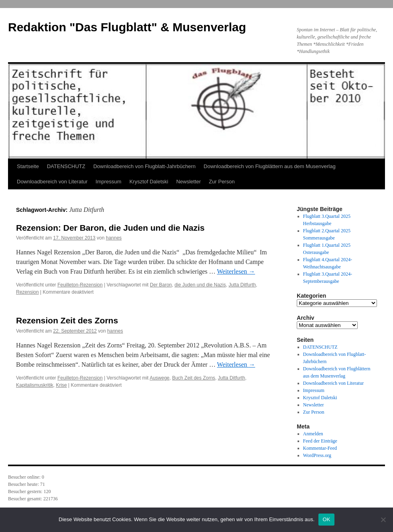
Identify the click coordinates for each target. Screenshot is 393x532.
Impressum (108, 182)
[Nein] (383, 520)
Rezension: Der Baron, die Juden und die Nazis (110, 228)
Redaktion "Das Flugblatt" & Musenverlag (127, 27)
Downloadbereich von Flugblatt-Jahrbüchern (145, 166)
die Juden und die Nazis (200, 285)
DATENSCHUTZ (66, 166)
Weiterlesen (236, 271)
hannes (114, 238)
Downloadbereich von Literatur (52, 182)
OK (326, 519)
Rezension (27, 292)
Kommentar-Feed (320, 448)
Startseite (28, 166)
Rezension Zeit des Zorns (67, 320)
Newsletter (188, 182)
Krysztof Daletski (149, 182)
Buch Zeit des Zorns (193, 378)
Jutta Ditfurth (242, 285)
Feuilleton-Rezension (80, 285)
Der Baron (161, 285)
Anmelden (313, 434)
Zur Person (222, 182)
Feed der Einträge (320, 441)
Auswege (159, 378)
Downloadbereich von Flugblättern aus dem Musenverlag (270, 166)
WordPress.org (317, 455)
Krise (61, 385)
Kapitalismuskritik (35, 385)
